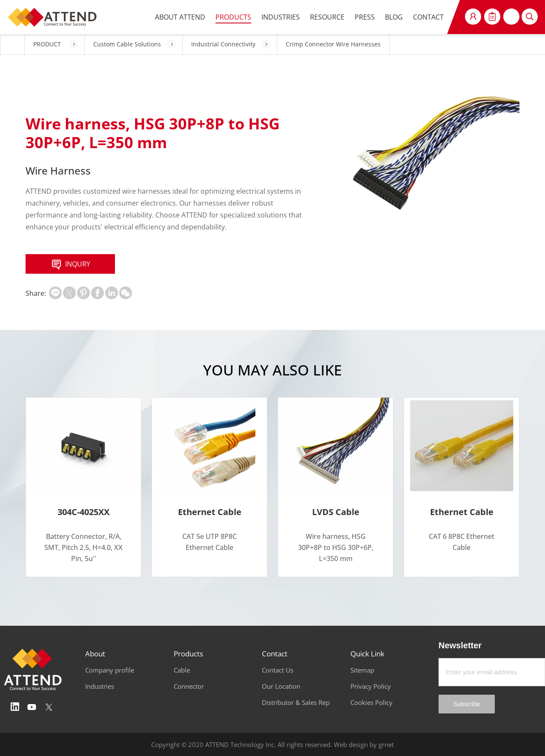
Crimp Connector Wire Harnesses (333, 44)
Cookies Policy (371, 702)
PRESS (365, 17)
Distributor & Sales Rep (296, 702)
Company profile (110, 670)
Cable (182, 670)
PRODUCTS (233, 17)
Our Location (281, 686)
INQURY (70, 265)
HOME (12, 44)
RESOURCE (327, 17)
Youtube (32, 707)
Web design (351, 745)
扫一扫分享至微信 (126, 293)
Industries (100, 686)
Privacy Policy (371, 686)
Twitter (49, 707)
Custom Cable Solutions (127, 44)
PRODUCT (47, 44)
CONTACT (428, 17)
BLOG (394, 17)
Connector (189, 686)
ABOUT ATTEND (180, 17)
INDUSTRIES (281, 17)
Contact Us (278, 670)
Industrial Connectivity (223, 44)
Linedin (15, 707)
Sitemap (362, 670)
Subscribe (467, 704)
